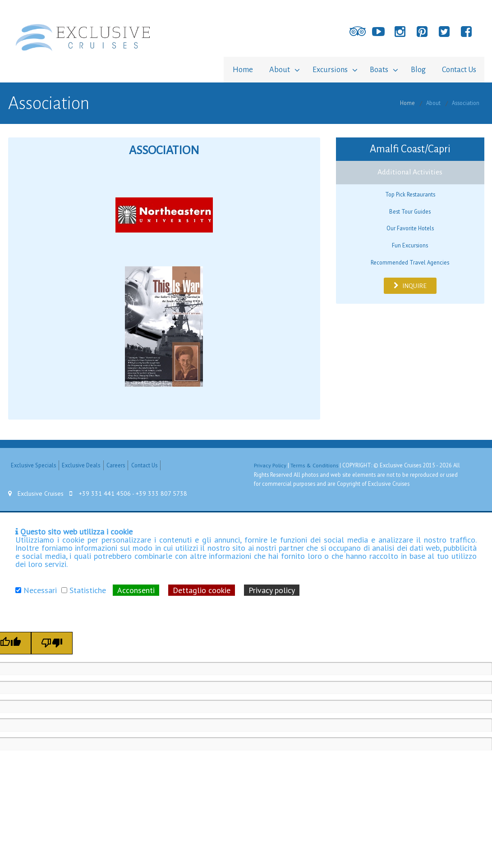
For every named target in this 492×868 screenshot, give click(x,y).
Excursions (322, 69)
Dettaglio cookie (202, 589)
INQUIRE (410, 284)
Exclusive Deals (81, 464)
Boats (374, 69)
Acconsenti (136, 589)
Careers (116, 464)
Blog (416, 69)
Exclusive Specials (33, 464)
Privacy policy (272, 589)
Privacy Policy (270, 464)
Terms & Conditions (315, 464)
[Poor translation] (52, 642)
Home (231, 69)
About (270, 69)
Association (466, 102)
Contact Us (458, 69)
